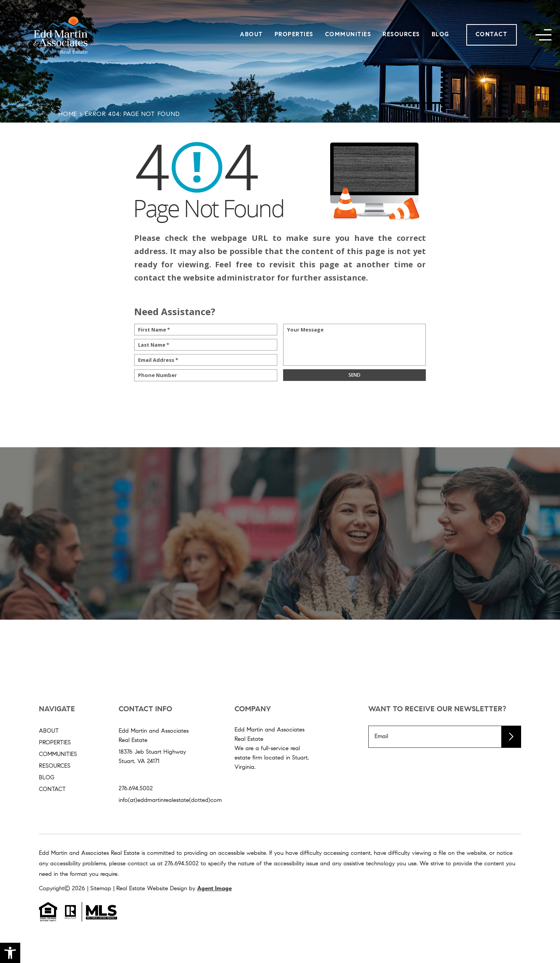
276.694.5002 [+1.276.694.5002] (136, 789)
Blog (441, 35)
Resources (401, 35)
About (251, 35)
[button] (10, 953)
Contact (492, 35)
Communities (348, 35)
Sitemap (101, 889)
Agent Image (214, 889)
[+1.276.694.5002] (182, 864)
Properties (294, 35)
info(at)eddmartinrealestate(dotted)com (170, 801)
